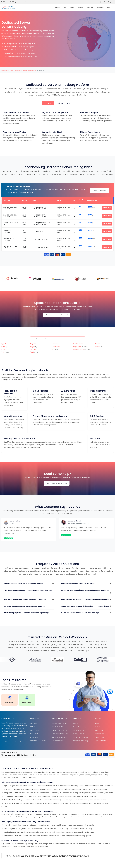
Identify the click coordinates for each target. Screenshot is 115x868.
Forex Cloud (34, 736)
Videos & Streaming (80, 726)
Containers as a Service (38, 740)
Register (110, 2)
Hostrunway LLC (12, 752)
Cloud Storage (35, 729)
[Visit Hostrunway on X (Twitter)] (14, 741)
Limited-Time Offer (100, 190)
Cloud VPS (34, 722)
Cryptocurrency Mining (81, 740)
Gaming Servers (79, 733)
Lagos (32, 346)
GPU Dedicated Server (59, 722)
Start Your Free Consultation (57, 482)
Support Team (100, 729)
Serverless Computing (81, 736)
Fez (53, 348)
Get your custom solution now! (57, 314)
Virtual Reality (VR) (79, 729)
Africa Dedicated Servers (60, 733)
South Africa (32, 70)
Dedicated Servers (16, 70)
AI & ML (76, 722)
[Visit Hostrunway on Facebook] (10, 741)
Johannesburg (79, 348)
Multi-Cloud (34, 733)
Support (100, 7)
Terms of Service (101, 740)
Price (64, 7)
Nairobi (98, 346)
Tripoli (4, 351)
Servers (81, 7)
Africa (25, 70)
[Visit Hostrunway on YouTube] (19, 741)
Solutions (90, 7)
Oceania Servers (57, 740)
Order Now (107, 208)
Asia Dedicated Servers (59, 736)
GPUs (57, 7)
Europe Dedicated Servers (61, 729)
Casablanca (56, 346)
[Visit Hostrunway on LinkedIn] (5, 741)
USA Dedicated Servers (59, 726)
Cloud (72, 7)
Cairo (3, 346)
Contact (97, 726)
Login (103, 2)
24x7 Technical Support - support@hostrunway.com (19, 2)
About (109, 7)
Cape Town (77, 346)
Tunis (32, 351)
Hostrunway (5, 70)
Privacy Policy (99, 736)
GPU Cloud (34, 726)
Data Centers (99, 733)
